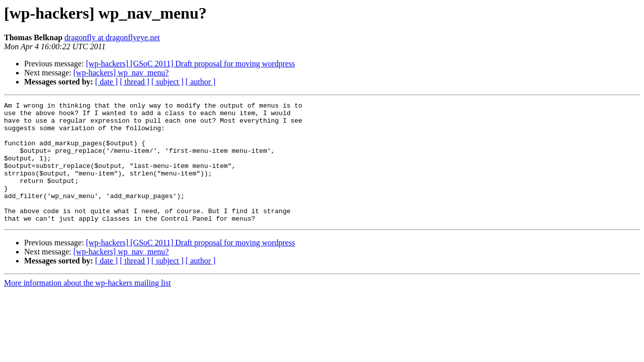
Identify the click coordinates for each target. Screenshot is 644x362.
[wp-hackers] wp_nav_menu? (121, 73)
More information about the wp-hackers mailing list (87, 307)
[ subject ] (168, 82)
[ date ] (106, 82)
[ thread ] (135, 82)
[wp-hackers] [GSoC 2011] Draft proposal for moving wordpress (191, 64)
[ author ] (201, 82)
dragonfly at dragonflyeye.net (112, 37)
